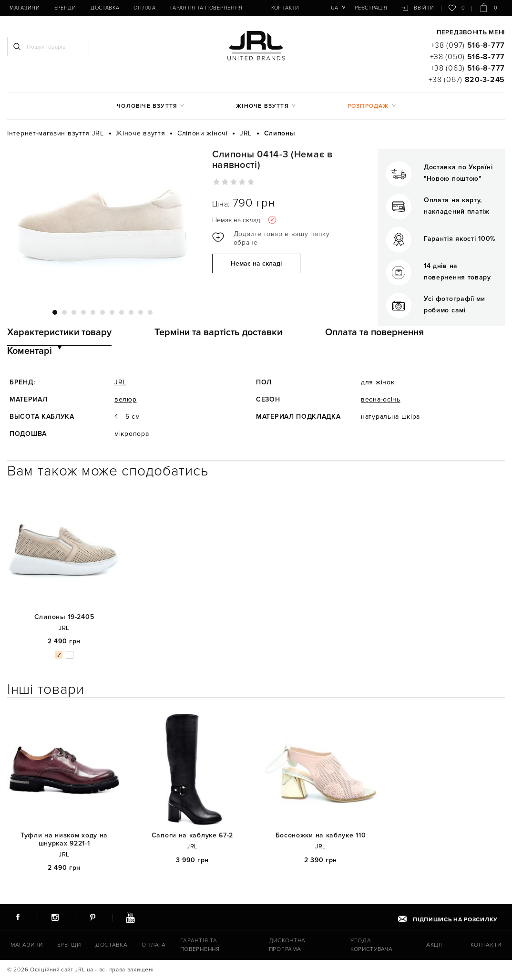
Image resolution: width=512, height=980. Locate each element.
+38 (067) (467, 80)
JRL (120, 382)
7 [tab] (112, 312)
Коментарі (30, 351)
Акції (434, 945)
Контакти (285, 8)
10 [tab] (141, 312)
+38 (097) (468, 45)
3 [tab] (74, 312)
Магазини (25, 8)
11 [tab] (150, 312)
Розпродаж (368, 106)
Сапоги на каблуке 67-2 (192, 836)
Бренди (65, 8)
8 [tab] (122, 312)
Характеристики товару (59, 332)
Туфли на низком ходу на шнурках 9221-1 (64, 840)
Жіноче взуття (262, 106)
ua (334, 8)
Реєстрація (371, 8)
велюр (126, 399)
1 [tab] (55, 312)
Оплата (144, 8)
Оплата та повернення (374, 332)
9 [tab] (131, 312)
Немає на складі (256, 263)
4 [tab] (83, 312)
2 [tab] (64, 312)
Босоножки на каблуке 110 (321, 836)
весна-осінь (381, 399)
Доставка (105, 8)
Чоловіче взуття (147, 106)
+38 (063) (468, 68)
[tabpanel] (102, 224)
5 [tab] (93, 312)
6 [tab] (102, 312)
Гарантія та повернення (206, 8)
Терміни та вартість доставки (218, 332)
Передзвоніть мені (471, 33)
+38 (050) (467, 57)
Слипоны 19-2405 (64, 617)
